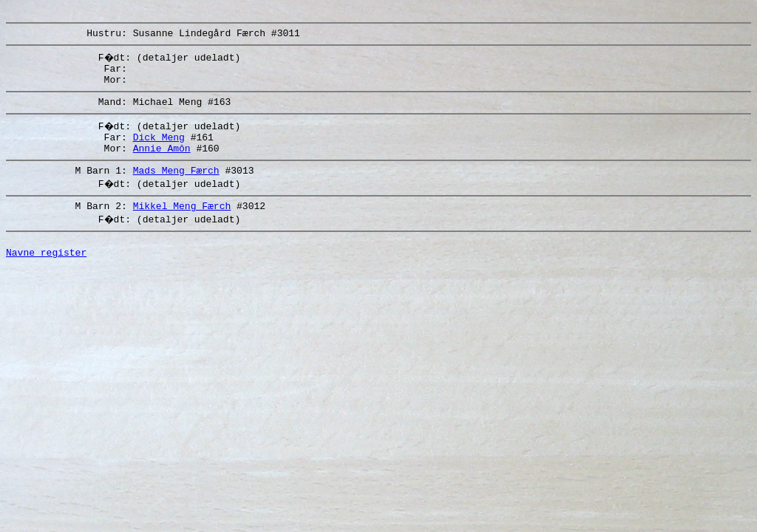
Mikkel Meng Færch (182, 225)
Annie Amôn (162, 163)
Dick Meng (159, 150)
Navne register (46, 276)
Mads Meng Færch (176, 188)
